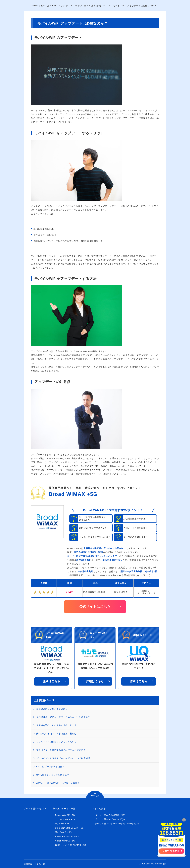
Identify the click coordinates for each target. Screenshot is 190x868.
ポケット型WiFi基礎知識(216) (90, 6)
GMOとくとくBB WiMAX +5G (71, 845)
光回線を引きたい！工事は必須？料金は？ (58, 734)
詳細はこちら (51, 681)
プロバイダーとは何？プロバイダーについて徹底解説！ (64, 758)
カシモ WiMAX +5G (65, 819)
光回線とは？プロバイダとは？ (52, 709)
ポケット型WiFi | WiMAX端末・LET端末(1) (117, 824)
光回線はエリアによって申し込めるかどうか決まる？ (63, 717)
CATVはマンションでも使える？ (53, 775)
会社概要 (28, 864)
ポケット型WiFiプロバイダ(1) (110, 819)
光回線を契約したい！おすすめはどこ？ (57, 725)
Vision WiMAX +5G (65, 841)
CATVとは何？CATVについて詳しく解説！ (58, 783)
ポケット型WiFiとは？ (35, 808)
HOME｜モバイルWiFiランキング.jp (50, 6)
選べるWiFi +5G (63, 832)
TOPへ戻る (95, 796)
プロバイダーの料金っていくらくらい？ (57, 742)
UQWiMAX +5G (63, 824)
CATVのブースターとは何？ (50, 767)
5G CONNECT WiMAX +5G (69, 828)
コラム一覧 (40, 864)
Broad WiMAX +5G (73, 494)
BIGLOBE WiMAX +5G (67, 836)
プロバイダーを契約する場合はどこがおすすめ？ (61, 750)
